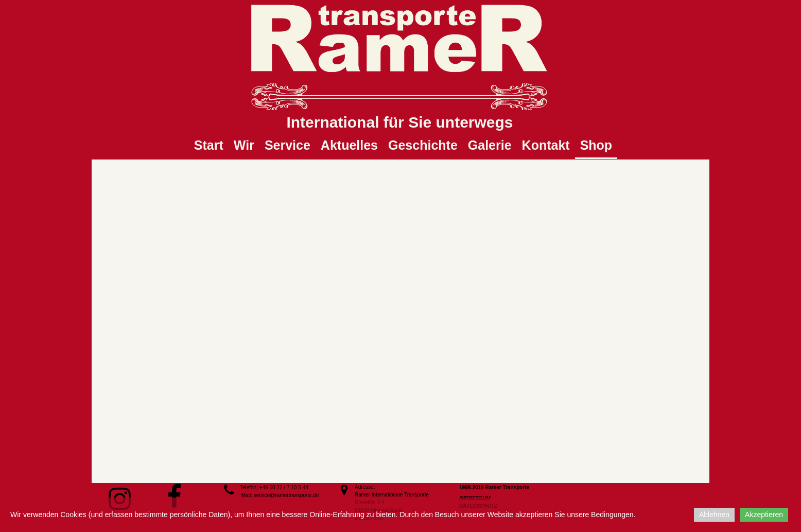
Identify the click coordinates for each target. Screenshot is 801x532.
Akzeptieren (764, 515)
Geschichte (423, 145)
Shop (596, 145)
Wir (244, 145)
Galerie (490, 145)
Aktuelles (349, 145)
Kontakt (546, 145)
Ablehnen (714, 515)
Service (288, 145)
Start (209, 145)
